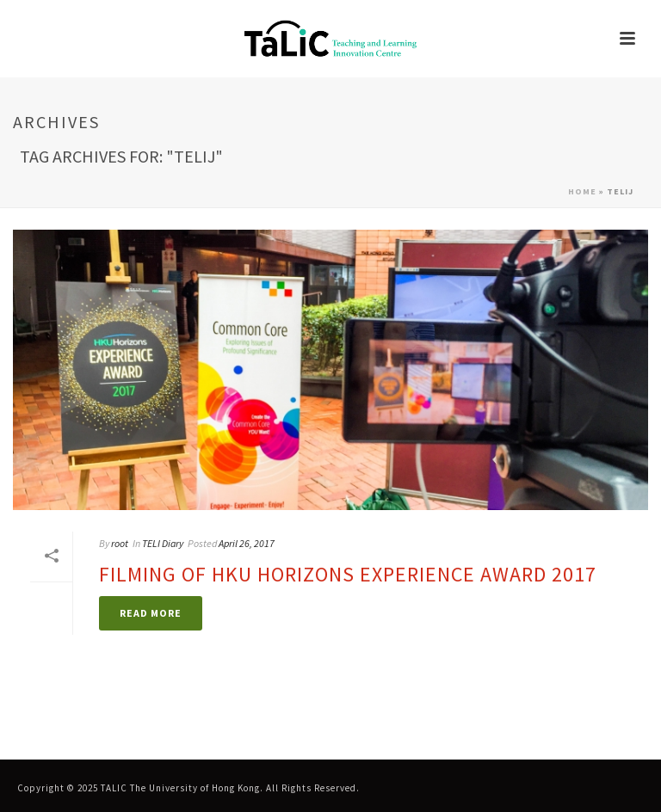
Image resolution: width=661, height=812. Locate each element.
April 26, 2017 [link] (247, 543)
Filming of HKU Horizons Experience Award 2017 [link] (348, 574)
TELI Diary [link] (163, 543)
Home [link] (582, 191)
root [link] (120, 543)
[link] (330, 39)
